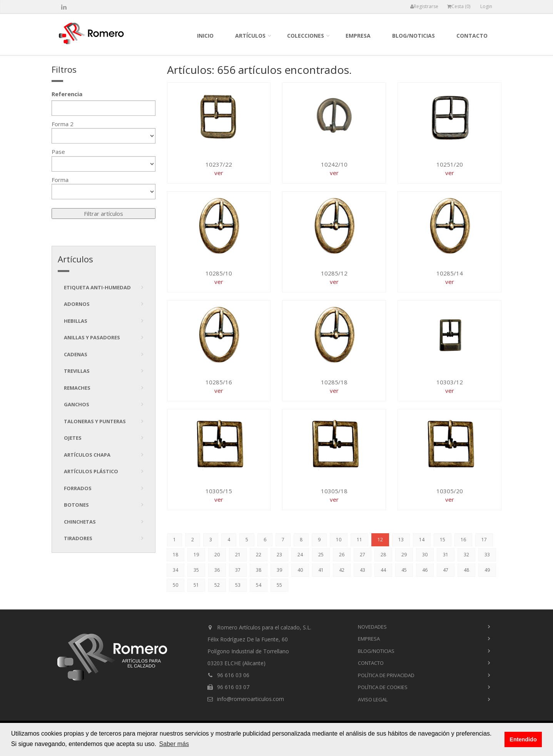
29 (404, 555)
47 (446, 570)
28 (383, 555)
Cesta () (459, 6)
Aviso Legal (373, 699)
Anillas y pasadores (92, 337)
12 (380, 540)
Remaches (77, 388)
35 (196, 570)
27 (363, 555)
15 (443, 540)
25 (321, 555)
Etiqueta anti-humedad (97, 287)
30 (425, 555)
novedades (372, 627)
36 (217, 570)
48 (466, 570)
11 (359, 540)
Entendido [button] (523, 739)
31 (446, 555)
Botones (76, 505)
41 (321, 570)
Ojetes (73, 438)
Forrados (78, 488)
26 (342, 555)
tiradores (78, 538)
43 (363, 570)
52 (217, 585)
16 (463, 540)
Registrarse (424, 6)
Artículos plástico (91, 471)
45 (404, 570)
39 (279, 570)
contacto (472, 36)
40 (300, 570)
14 (422, 540)
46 (425, 570)
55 (279, 585)
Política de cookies (383, 687)
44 (383, 570)
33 (487, 555)
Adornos (77, 304)
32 (466, 555)
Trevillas (77, 371)
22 (259, 555)
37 (238, 570)
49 (487, 570)
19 (196, 555)
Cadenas (76, 354)
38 (259, 570)
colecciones (306, 36)
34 (175, 570)
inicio (205, 36)
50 (175, 585)
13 (401, 540)
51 (196, 585)
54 (259, 585)
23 (279, 555)
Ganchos (77, 404)
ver (219, 173)
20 (217, 555)
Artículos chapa (87, 455)
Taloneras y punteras (95, 421)
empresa (358, 36)
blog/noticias (413, 36)
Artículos (250, 36)
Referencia (67, 94)
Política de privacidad (386, 675)
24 (300, 555)
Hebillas (76, 321)
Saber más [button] (174, 744)
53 (238, 585)
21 (238, 555)
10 (339, 540)
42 (342, 570)
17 (484, 540)
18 (175, 555)
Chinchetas (80, 522)
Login (486, 6)
